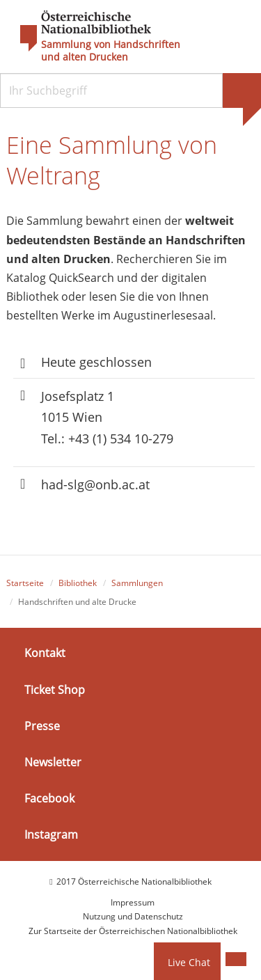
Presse (42, 726)
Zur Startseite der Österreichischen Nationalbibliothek (133, 931)
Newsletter (53, 762)
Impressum (133, 902)
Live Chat (189, 962)
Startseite (25, 583)
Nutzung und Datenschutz (133, 916)
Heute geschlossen (96, 362)
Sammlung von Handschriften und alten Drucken (111, 51)
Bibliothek (78, 583)
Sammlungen (137, 583)
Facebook (49, 798)
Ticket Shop (55, 690)
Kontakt (45, 653)
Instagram (51, 835)
